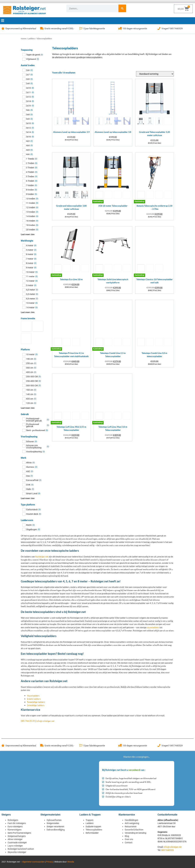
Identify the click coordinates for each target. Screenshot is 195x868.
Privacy (50, 862)
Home (23, 39)
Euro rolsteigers (15, 826)
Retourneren (131, 826)
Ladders (31, 39)
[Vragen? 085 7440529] (159, 28)
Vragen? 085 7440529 (172, 29)
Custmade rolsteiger (17, 843)
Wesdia (71, 862)
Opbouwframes (54, 820)
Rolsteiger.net (42, 557)
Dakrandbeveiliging (56, 830)
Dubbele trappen (93, 826)
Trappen (89, 820)
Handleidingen (132, 820)
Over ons (129, 839)
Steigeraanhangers (17, 836)
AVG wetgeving (132, 823)
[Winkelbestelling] (155, 74)
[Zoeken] (122, 8)
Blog (127, 836)
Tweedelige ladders (36, 702)
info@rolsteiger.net (45, 721)
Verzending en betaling (135, 833)
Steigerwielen (53, 823)
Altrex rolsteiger (15, 839)
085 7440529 (167, 850)
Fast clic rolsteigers (17, 823)
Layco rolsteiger (15, 846)
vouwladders (153, 627)
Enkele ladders (34, 699)
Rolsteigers (13, 820)
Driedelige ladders (36, 705)
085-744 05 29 (28, 721)
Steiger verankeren (55, 826)
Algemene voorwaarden (33, 862)
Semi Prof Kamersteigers (19, 833)
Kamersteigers (15, 830)
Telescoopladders (94, 830)
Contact (129, 843)
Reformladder (92, 833)
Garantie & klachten (134, 830)
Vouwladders (33, 696)
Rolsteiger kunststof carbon (21, 849)
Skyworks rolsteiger (17, 852)
